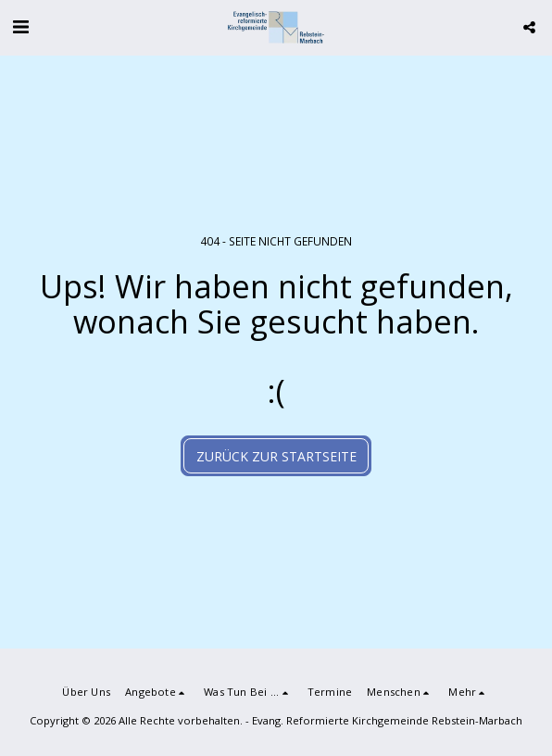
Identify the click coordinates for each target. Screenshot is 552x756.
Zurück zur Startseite (276, 456)
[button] (20, 26)
